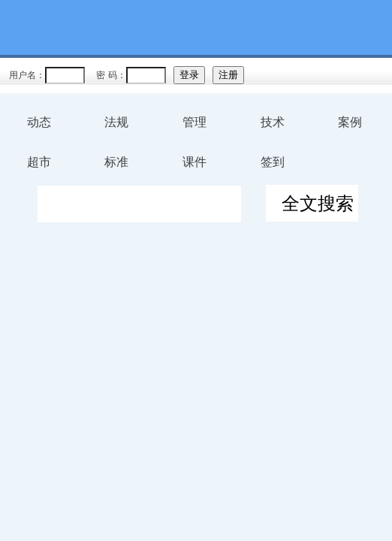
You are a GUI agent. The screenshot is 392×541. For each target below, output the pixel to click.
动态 (39, 122)
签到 (273, 162)
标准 (116, 162)
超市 (39, 162)
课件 (194, 162)
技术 (273, 122)
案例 (350, 122)
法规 (116, 122)
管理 (194, 122)
